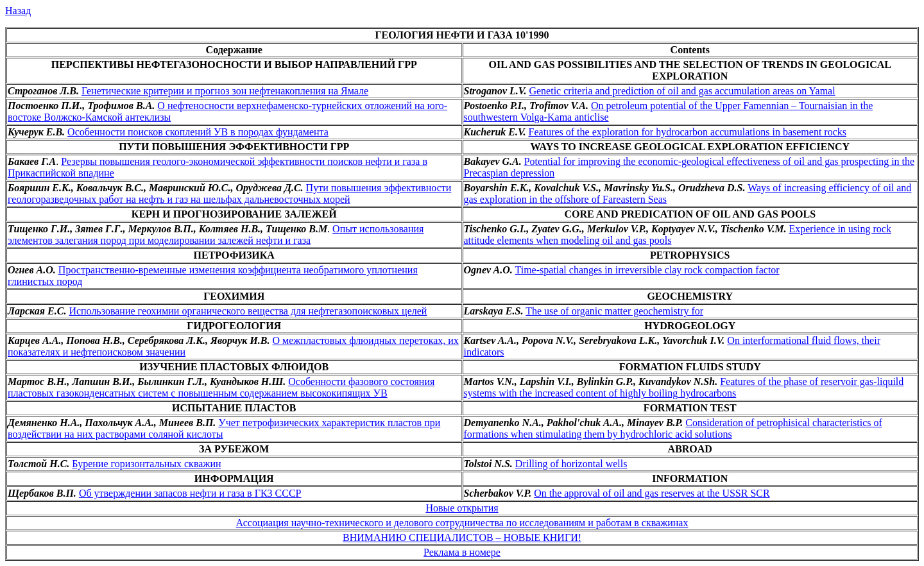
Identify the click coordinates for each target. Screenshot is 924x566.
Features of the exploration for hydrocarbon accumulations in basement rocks (688, 132)
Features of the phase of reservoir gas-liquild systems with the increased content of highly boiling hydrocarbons (684, 387)
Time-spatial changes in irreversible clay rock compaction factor (647, 270)
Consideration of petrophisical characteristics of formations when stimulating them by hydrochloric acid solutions (673, 428)
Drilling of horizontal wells (571, 464)
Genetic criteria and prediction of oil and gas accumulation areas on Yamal (682, 91)
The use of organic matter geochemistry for (614, 311)
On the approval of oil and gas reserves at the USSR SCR (652, 493)
